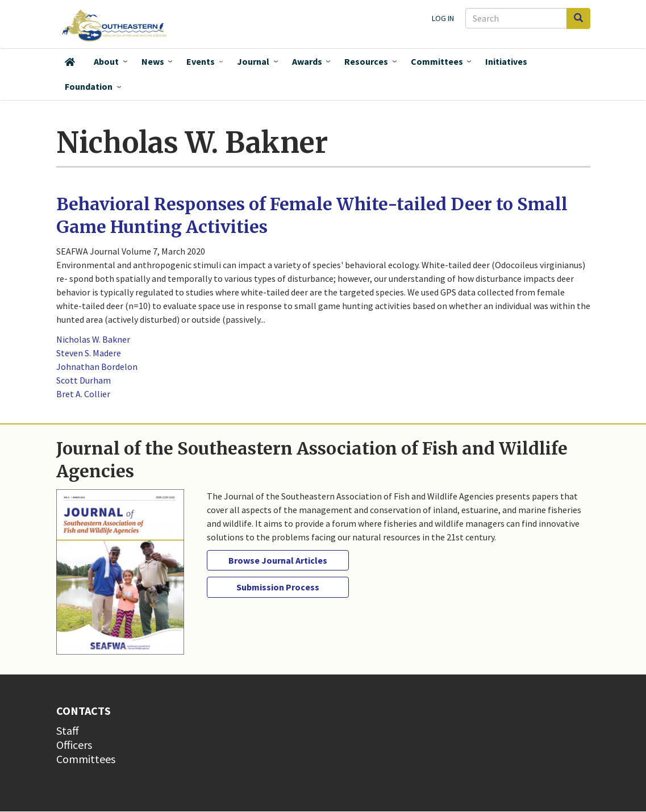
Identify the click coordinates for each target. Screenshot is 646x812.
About (106, 61)
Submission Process (278, 587)
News (153, 61)
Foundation (89, 86)
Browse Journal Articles (278, 560)
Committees (437, 61)
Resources (366, 61)
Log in (443, 18)
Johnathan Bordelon (97, 367)
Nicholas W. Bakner (93, 339)
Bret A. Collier (83, 394)
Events (201, 61)
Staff (68, 730)
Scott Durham (84, 380)
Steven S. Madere (89, 353)
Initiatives (506, 61)
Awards (307, 61)
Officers (74, 745)
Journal (253, 61)
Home (70, 62)
